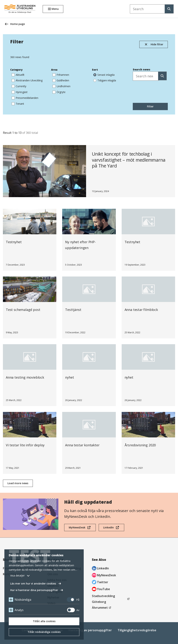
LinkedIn (108, 528)
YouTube (101, 589)
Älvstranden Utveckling (27, 80)
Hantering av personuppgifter (90, 630)
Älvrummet (102, 608)
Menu (55, 9)
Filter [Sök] (150, 106)
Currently (19, 86)
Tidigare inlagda (105, 80)
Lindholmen (61, 86)
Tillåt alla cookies (44, 621)
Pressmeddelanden (25, 98)
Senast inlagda (104, 75)
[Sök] (162, 76)
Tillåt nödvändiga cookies (44, 632)
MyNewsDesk (77, 528)
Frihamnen (61, 75)
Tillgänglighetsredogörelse (137, 630)
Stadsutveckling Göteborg (104, 599)
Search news (142, 69)
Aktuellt (18, 75)
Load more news (18, 483)
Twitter (100, 583)
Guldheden (61, 80)
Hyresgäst (20, 92)
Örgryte (59, 92)
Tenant (18, 103)
